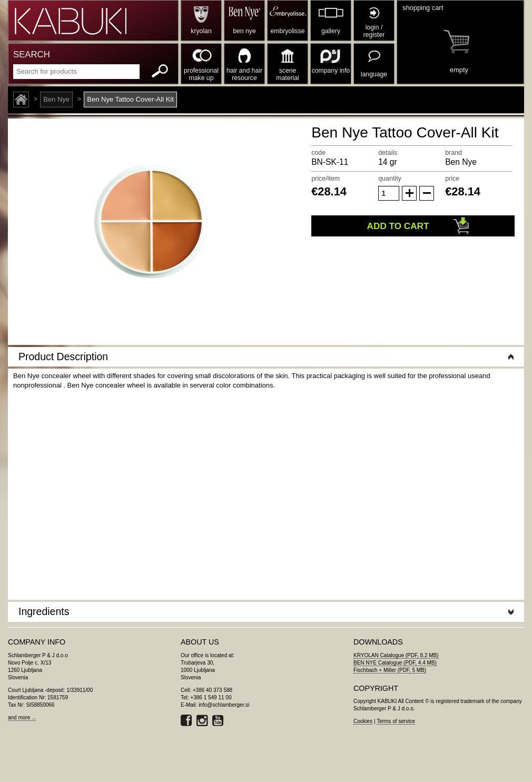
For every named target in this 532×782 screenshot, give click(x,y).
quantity (390, 179)
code (318, 153)
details (388, 153)
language (374, 74)
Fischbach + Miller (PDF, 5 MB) (390, 670)
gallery (331, 31)
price (452, 179)
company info (331, 71)
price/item (326, 179)
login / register (374, 31)
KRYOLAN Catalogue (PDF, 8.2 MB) (396, 655)
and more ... (22, 717)
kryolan (201, 31)
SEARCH (32, 55)
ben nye (244, 31)
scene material (287, 74)
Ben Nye (56, 99)
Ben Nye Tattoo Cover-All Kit (130, 99)
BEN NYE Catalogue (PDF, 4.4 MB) (395, 663)
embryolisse (287, 31)
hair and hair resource (244, 74)
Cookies (363, 721)
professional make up (201, 74)
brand (454, 153)
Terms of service (396, 721)
